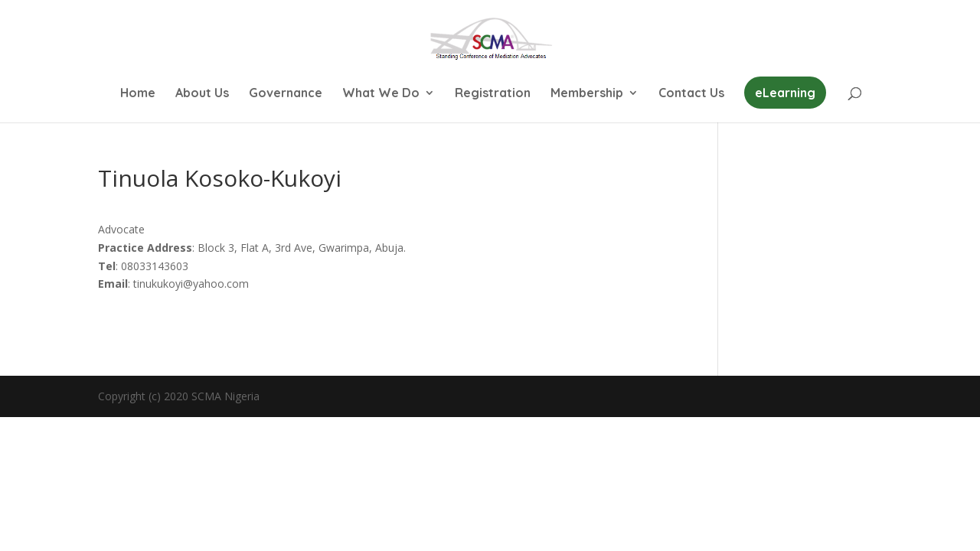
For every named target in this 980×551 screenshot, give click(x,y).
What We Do (381, 94)
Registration (493, 94)
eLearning (785, 93)
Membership (587, 94)
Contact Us (691, 94)
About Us (202, 94)
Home (138, 94)
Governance (286, 94)
